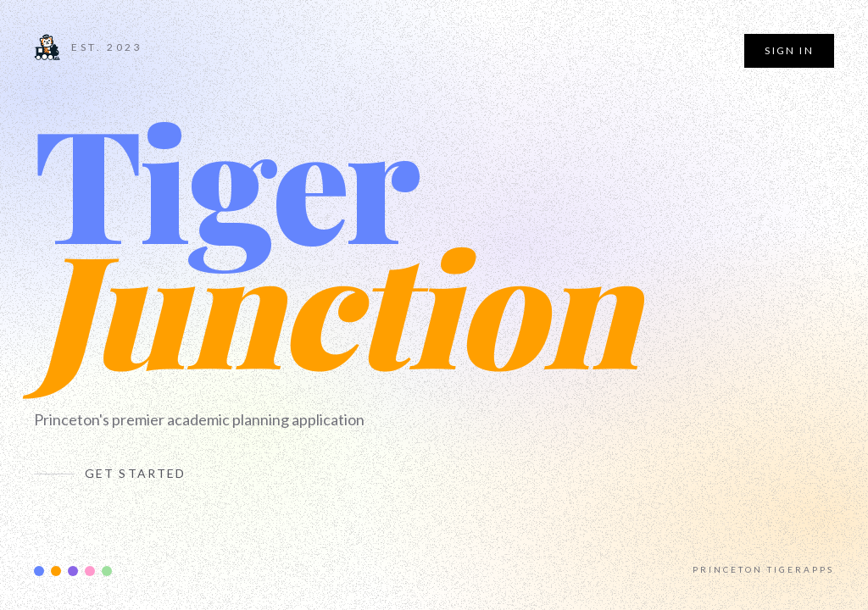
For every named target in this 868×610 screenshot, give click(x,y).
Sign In (789, 50)
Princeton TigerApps (763, 569)
